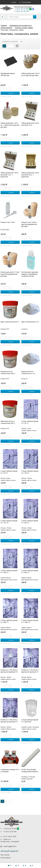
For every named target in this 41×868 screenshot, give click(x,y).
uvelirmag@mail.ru (10, 846)
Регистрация (25, 2)
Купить (10, 93)
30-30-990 (21, 11)
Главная (4, 25)
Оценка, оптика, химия (24, 28)
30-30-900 (22, 9)
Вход (13, 2)
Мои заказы (5, 855)
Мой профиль (6, 858)
